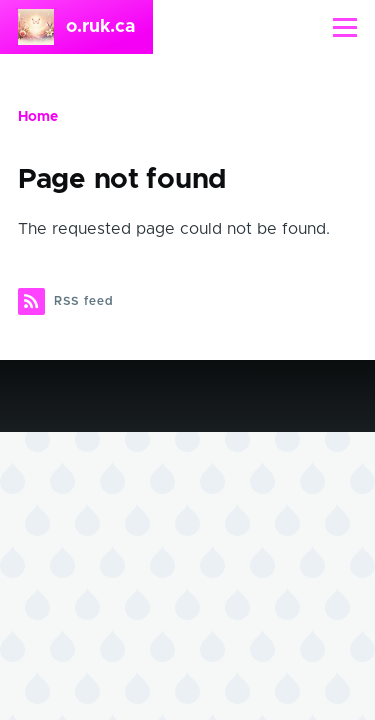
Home (38, 117)
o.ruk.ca (100, 27)
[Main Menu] (345, 27)
